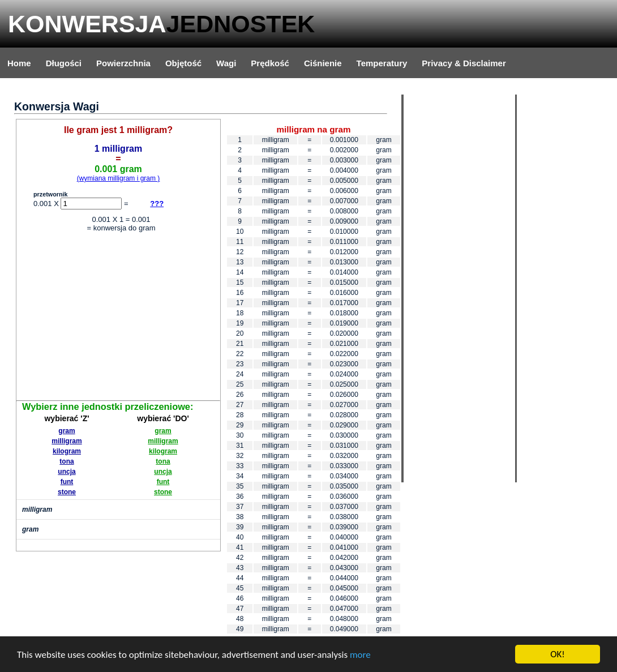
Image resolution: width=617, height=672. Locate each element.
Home (19, 63)
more (360, 655)
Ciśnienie (323, 63)
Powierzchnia (123, 63)
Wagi (226, 63)
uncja (67, 472)
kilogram (67, 451)
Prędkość (270, 63)
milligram (67, 441)
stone (67, 492)
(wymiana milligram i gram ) (119, 178)
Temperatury (382, 63)
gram (67, 431)
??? (157, 204)
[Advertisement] (118, 318)
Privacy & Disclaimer (464, 63)
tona (67, 461)
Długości (64, 63)
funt (67, 482)
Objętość (183, 63)
